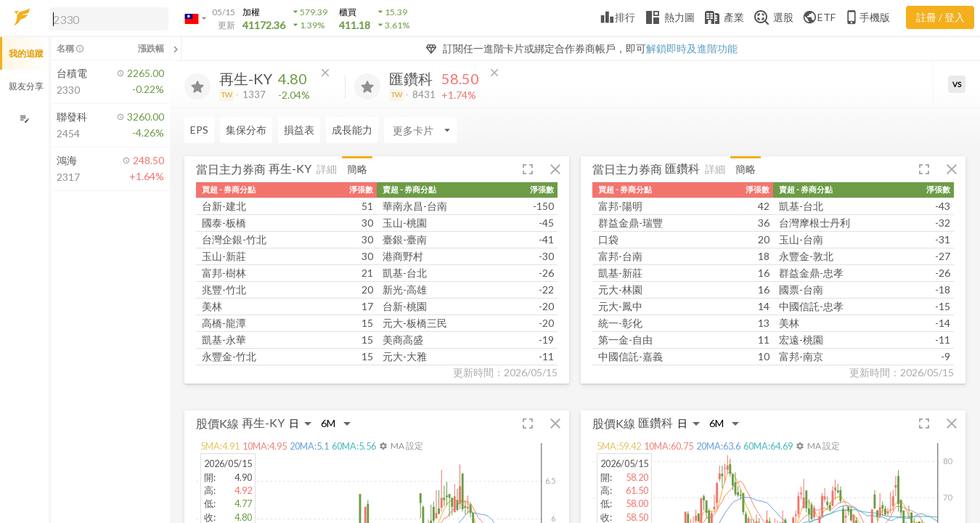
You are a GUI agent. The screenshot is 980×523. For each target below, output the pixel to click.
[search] (109, 19)
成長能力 (352, 130)
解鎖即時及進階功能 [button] (692, 48)
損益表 (299, 130)
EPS (199, 130)
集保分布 (246, 130)
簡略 (357, 169)
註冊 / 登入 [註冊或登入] (940, 17)
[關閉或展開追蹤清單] (176, 49)
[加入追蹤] (197, 86)
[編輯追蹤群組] (24, 119)
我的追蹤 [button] (26, 53)
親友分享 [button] (26, 86)
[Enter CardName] (420, 130)
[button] (106, 18)
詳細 (327, 169)
